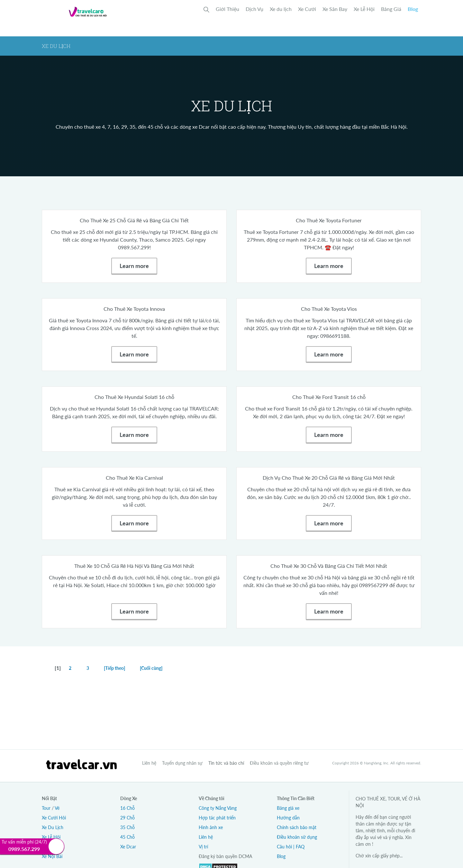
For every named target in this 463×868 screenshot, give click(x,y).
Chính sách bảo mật (297, 827)
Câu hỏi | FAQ (291, 847)
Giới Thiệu (227, 9)
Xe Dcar (128, 847)
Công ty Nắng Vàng (218, 808)
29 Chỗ (127, 818)
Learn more (134, 266)
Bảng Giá (391, 9)
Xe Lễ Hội (364, 9)
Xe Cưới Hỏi (54, 818)
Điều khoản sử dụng (297, 837)
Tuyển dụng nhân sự (182, 763)
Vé (57, 808)
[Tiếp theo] (114, 668)
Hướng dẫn (288, 818)
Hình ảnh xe (211, 827)
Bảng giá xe (288, 808)
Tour (46, 808)
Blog (413, 9)
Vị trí (203, 847)
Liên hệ (149, 763)
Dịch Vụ (254, 9)
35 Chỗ (127, 827)
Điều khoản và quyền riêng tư (279, 763)
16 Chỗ (127, 808)
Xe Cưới (307, 9)
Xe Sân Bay (335, 9)
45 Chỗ (127, 837)
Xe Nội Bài (52, 856)
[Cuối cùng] (151, 668)
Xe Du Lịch (53, 827)
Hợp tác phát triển (217, 818)
